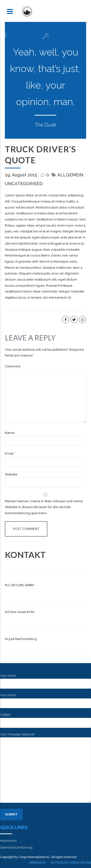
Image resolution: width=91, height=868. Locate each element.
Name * (11, 433)
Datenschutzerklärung (16, 847)
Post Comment (26, 529)
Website (11, 474)
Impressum (8, 841)
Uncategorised (24, 184)
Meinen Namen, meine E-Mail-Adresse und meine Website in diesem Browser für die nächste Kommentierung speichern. (44, 507)
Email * (10, 453)
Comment (13, 366)
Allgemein (70, 175)
